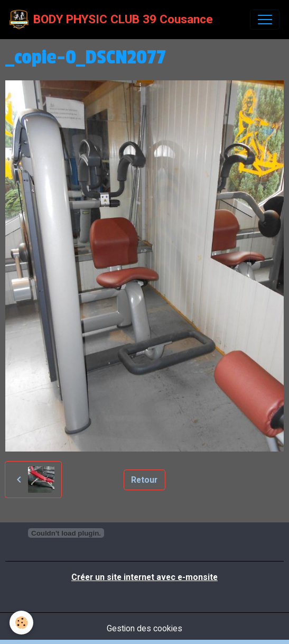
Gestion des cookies (144, 628)
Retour (144, 480)
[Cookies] (21, 623)
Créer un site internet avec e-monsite (144, 577)
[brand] (111, 20)
